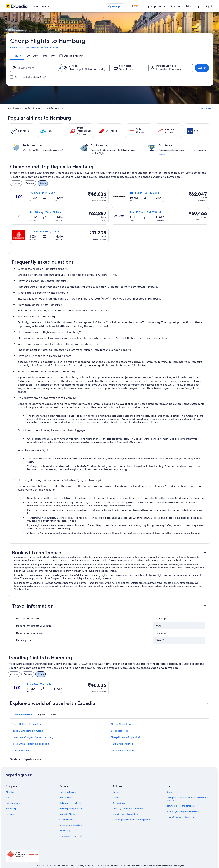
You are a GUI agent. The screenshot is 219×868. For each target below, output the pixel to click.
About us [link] (10, 792)
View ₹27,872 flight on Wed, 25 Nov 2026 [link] (34, 48)
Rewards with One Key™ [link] (71, 836)
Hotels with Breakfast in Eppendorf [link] (30, 744)
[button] (110, 553)
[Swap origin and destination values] (60, 68)
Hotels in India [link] (66, 798)
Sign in (209, 6)
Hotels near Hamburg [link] (122, 750)
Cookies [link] (117, 798)
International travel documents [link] (181, 817)
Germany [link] (37, 108)
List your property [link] (14, 803)
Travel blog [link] (65, 831)
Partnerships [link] (12, 809)
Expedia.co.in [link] (14, 108)
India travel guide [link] (68, 792)
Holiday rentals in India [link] (70, 803)
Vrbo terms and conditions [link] (126, 814)
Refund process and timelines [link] (181, 806)
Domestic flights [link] (67, 814)
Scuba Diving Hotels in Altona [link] (27, 731)
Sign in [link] (162, 154)
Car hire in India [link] (67, 820)
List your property (154, 6)
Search (202, 68)
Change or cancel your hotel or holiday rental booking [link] (188, 799)
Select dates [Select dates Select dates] (127, 69)
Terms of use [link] (119, 803)
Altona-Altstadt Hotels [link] (123, 724)
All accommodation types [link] (71, 825)
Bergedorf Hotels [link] (120, 731)
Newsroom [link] (11, 814)
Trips (189, 6)
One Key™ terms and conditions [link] (128, 809)
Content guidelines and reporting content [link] (133, 820)
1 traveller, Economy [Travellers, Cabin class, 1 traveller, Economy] (169, 69)
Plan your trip (205, 108)
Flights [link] (27, 108)
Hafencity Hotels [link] (20, 750)
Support (175, 6)
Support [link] (171, 792)
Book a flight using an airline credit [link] (183, 811)
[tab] (17, 56)
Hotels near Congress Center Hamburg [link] (32, 737)
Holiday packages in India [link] (71, 809)
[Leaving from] (34, 68)
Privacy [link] (116, 792)
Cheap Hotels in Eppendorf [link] (125, 737)
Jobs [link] (8, 798)
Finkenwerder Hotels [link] (122, 744)
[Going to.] (85, 68)
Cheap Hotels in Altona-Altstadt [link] (28, 724)
